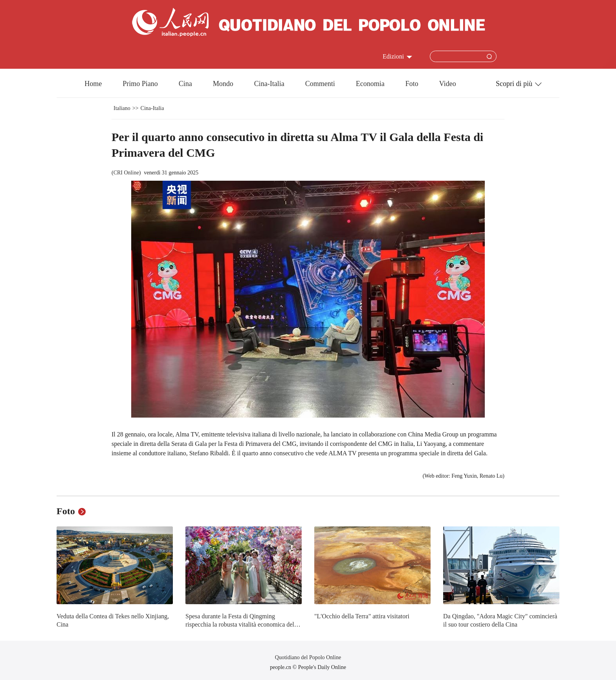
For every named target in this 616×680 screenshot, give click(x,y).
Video (448, 84)
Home (93, 84)
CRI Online (126, 173)
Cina (185, 84)
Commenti (320, 84)
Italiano (122, 108)
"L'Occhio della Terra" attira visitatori (362, 616)
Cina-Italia (269, 84)
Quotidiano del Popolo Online (308, 657)
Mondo (223, 84)
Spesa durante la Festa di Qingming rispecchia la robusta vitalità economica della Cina (242, 625)
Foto (412, 84)
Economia (370, 84)
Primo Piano (140, 84)
